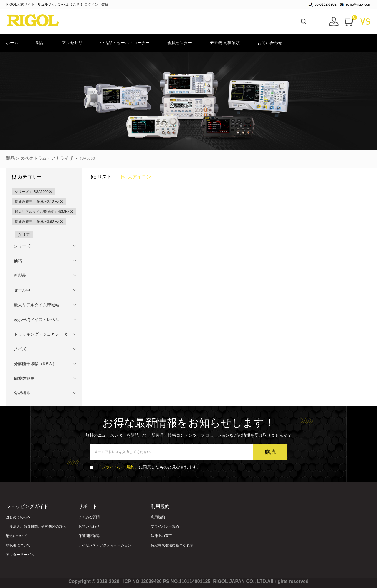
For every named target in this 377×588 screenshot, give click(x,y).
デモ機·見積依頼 (225, 43)
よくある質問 (89, 517)
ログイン (91, 4)
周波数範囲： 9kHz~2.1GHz (39, 202)
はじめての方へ (18, 517)
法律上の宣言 (161, 536)
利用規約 (158, 517)
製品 (40, 43)
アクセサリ (72, 43)
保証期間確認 (89, 536)
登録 (105, 4)
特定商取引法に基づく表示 (172, 545)
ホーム (12, 43)
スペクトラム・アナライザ (47, 158)
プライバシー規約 (165, 526)
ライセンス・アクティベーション (105, 545)
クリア (24, 235)
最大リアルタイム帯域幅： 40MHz (44, 212)
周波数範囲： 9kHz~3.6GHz (39, 222)
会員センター (180, 43)
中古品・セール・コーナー (125, 43)
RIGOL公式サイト (21, 4)
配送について (16, 536)
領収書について (18, 545)
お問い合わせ (270, 43)
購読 (270, 452)
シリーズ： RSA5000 (33, 192)
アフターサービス (20, 555)
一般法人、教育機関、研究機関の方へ (36, 526)
